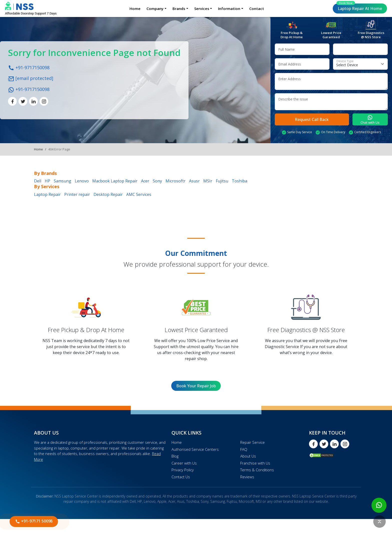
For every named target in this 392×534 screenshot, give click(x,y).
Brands (179, 8)
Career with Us (184, 463)
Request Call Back (312, 119)
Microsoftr (175, 181)
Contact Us (181, 477)
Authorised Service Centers (195, 449)
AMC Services (139, 194)
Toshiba (239, 181)
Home (135, 8)
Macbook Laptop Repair (115, 181)
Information (229, 8)
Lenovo (82, 181)
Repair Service (252, 442)
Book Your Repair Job (196, 386)
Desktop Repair (108, 194)
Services (202, 8)
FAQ (244, 449)
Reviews (247, 477)
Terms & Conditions (257, 470)
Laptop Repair (359, 7)
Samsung (62, 181)
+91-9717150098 (29, 67)
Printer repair (77, 194)
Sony (157, 181)
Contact (257, 8)
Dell (38, 181)
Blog (175, 456)
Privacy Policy (183, 470)
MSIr (208, 181)
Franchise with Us (255, 463)
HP (47, 181)
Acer (145, 181)
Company (155, 8)
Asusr (194, 181)
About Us (248, 456)
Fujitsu (222, 181)
